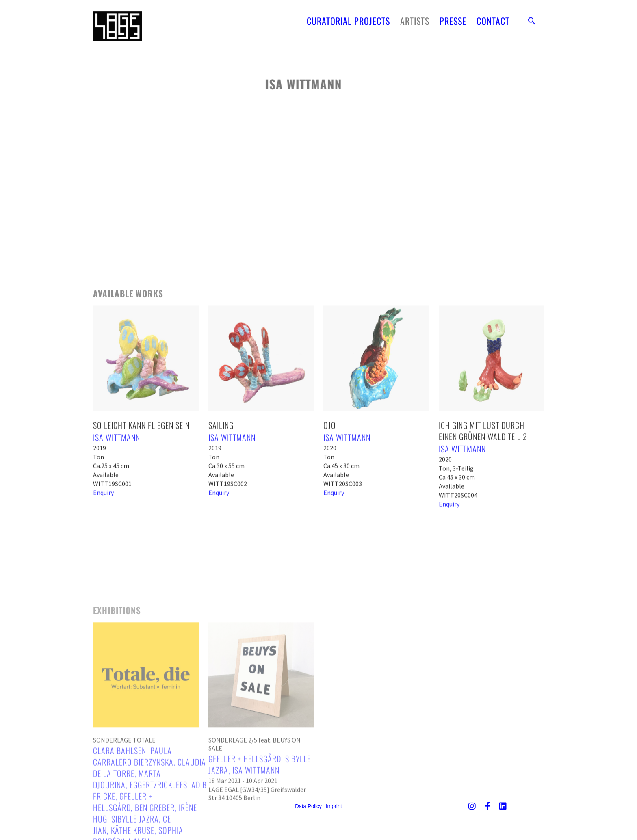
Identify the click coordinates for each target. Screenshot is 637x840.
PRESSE (453, 14)
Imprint (334, 806)
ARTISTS (415, 14)
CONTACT (493, 14)
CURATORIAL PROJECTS (348, 14)
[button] (532, 14)
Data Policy (308, 806)
